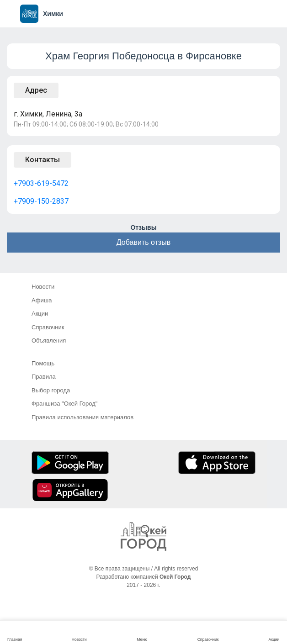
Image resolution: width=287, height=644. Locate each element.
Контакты (43, 160)
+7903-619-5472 (41, 183)
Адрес (36, 90)
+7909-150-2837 (41, 201)
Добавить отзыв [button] (143, 242)
